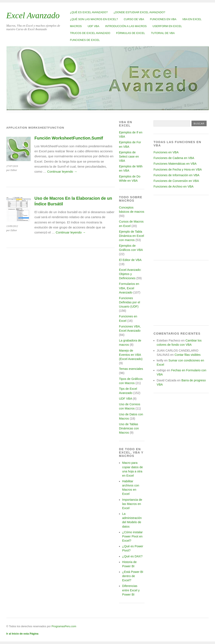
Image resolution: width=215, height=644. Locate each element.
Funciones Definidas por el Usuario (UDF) (130, 302)
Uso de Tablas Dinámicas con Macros (129, 428)
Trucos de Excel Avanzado (90, 33)
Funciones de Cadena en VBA (174, 158)
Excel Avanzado (33, 15)
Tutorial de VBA (163, 33)
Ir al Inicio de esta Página (22, 634)
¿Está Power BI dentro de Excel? (133, 576)
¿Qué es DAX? (132, 556)
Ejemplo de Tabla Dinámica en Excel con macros (132, 236)
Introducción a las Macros (126, 26)
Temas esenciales (131, 369)
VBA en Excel (192, 19)
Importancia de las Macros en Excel (132, 504)
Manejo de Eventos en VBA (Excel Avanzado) (131, 355)
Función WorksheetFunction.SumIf (69, 138)
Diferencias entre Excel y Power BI (131, 590)
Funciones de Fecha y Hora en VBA (178, 169)
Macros (76, 26)
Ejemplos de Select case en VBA (129, 156)
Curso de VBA (134, 19)
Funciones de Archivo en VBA (173, 186)
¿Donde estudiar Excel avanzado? (139, 12)
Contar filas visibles (187, 355)
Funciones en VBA (163, 19)
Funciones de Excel (85, 40)
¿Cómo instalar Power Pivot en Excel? (132, 536)
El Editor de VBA (130, 260)
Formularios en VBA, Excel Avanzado (129, 288)
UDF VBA (93, 26)
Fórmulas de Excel (131, 33)
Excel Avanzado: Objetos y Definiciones (130, 274)
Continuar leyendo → (62, 171)
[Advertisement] (181, 228)
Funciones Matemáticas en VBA (175, 164)
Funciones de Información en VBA (176, 175)
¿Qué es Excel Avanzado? (89, 12)
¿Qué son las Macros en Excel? (94, 19)
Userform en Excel (167, 26)
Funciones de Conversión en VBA (176, 181)
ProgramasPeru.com (64, 626)
